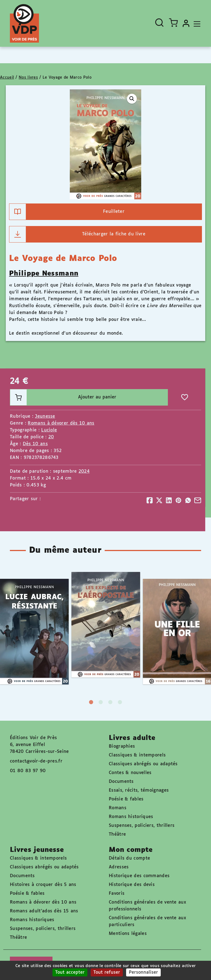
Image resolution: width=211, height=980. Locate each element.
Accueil (7, 78)
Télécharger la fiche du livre (77, 234)
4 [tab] (120, 702)
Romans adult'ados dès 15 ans (44, 911)
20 (51, 437)
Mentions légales (128, 934)
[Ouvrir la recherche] (159, 23)
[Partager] (150, 500)
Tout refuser (107, 972)
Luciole (49, 430)
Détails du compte (129, 858)
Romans (118, 808)
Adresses (119, 867)
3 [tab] (110, 702)
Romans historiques (131, 817)
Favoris (117, 894)
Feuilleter (67, 212)
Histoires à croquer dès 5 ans (43, 885)
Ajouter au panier (63, 397)
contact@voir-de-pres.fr (36, 761)
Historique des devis (132, 885)
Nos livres (28, 78)
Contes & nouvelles (130, 773)
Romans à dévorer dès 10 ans (61, 423)
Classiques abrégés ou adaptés (143, 764)
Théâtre (117, 834)
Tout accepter (70, 972)
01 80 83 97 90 (28, 771)
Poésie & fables (126, 799)
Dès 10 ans (35, 444)
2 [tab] (101, 702)
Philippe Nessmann (44, 274)
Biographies (122, 746)
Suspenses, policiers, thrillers (142, 826)
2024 (84, 471)
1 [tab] (91, 702)
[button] (132, 99)
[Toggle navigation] (196, 23)
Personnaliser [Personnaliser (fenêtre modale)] (143, 972)
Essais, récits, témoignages (139, 790)
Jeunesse (45, 416)
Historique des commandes (139, 876)
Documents (121, 782)
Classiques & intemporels (137, 755)
